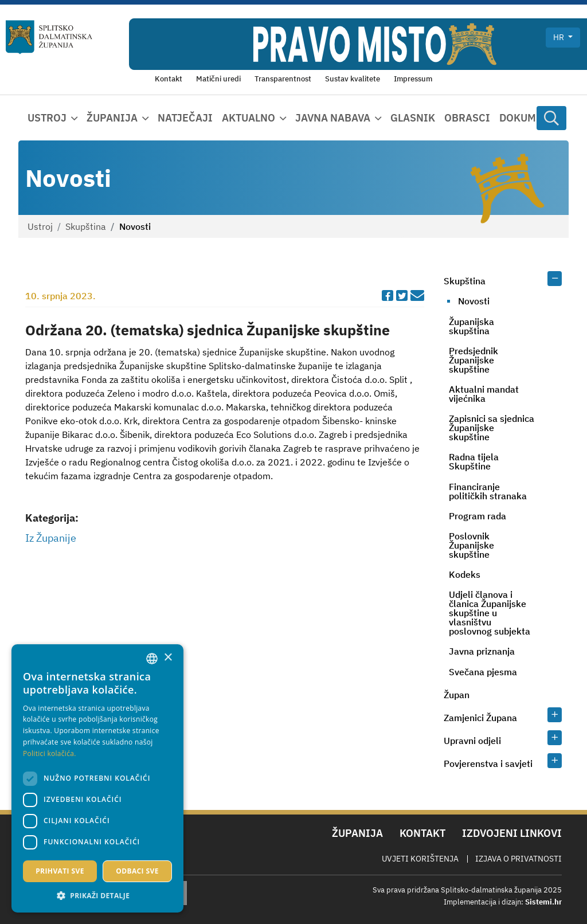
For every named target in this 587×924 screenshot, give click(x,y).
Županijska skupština (471, 326)
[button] (97, 895)
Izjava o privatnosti (518, 859)
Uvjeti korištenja (420, 859)
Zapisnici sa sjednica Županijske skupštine (492, 428)
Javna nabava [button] (333, 118)
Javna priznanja (482, 651)
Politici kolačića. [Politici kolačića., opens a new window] (50, 753)
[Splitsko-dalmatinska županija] (49, 37)
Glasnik (413, 118)
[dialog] (97, 778)
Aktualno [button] (249, 118)
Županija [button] (112, 118)
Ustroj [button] (47, 118)
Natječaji (185, 118)
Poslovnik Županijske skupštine (471, 545)
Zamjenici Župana (480, 718)
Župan (457, 695)
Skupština (86, 226)
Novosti (474, 301)
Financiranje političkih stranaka (488, 491)
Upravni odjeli (472, 741)
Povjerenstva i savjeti (488, 764)
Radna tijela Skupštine (474, 461)
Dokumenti (530, 118)
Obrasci (467, 118)
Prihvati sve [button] (60, 871)
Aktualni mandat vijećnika (484, 394)
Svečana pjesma (483, 672)
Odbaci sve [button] (137, 871)
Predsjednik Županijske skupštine (473, 360)
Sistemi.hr (543, 902)
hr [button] (559, 37)
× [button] (168, 658)
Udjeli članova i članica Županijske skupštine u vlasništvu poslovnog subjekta (490, 613)
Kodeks (465, 574)
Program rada (478, 516)
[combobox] (152, 659)
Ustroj (40, 226)
